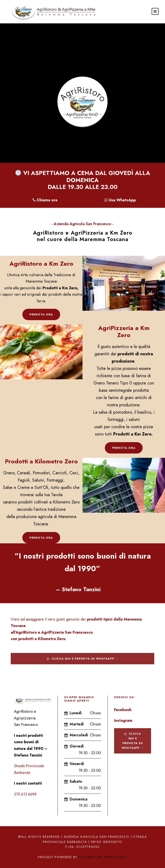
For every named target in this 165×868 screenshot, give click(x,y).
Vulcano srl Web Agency (103, 857)
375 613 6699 (25, 794)
